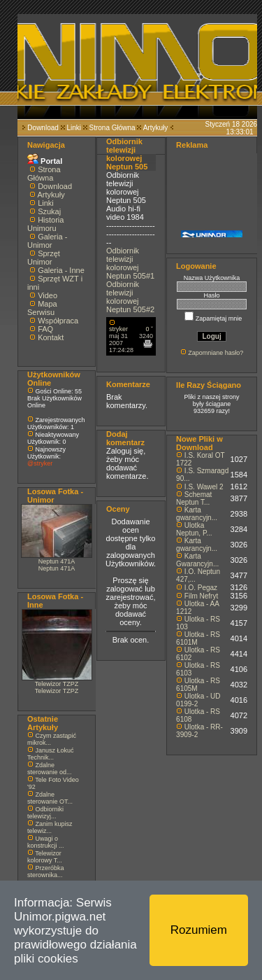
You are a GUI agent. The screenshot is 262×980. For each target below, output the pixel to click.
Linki (74, 128)
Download (43, 128)
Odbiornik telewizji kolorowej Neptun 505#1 (130, 263)
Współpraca (58, 321)
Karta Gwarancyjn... (197, 560)
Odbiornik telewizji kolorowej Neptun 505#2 (130, 297)
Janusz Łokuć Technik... (51, 754)
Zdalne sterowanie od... (50, 769)
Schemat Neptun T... (194, 498)
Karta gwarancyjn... (197, 514)
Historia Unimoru (45, 224)
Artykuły (156, 128)
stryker (118, 329)
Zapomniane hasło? (216, 353)
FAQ (45, 329)
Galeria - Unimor (47, 241)
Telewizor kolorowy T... (45, 857)
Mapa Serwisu (42, 308)
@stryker (40, 463)
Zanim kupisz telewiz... (50, 827)
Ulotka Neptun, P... (194, 529)
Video (48, 295)
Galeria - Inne (61, 270)
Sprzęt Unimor (44, 258)
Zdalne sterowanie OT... (50, 798)
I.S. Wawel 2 (204, 487)
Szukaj (49, 211)
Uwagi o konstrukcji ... (46, 842)
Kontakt (51, 337)
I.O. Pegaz (201, 588)
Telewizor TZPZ (57, 684)
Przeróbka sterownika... (46, 871)
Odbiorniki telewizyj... (45, 813)
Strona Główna (112, 128)
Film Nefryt (201, 596)
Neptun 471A (57, 561)
